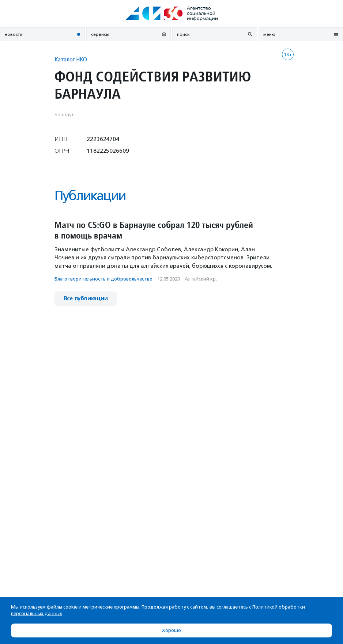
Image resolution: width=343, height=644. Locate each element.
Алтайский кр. (201, 279)
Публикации (90, 196)
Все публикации (86, 299)
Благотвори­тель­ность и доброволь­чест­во (103, 279)
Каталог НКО (71, 59)
